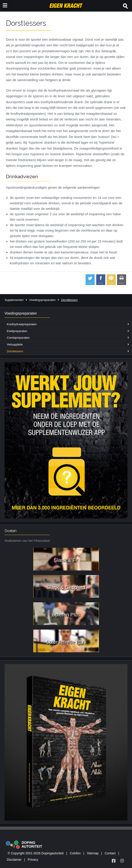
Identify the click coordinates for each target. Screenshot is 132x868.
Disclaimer (14, 860)
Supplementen (14, 300)
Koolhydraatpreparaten (22, 324)
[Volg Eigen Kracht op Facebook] (114, 861)
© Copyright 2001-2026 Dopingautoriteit (36, 853)
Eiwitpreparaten (17, 331)
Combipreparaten (18, 338)
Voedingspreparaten (42, 300)
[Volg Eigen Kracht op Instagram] (122, 861)
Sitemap (93, 853)
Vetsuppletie (15, 344)
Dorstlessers (15, 351)
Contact (110, 853)
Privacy (33, 860)
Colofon (75, 853)
